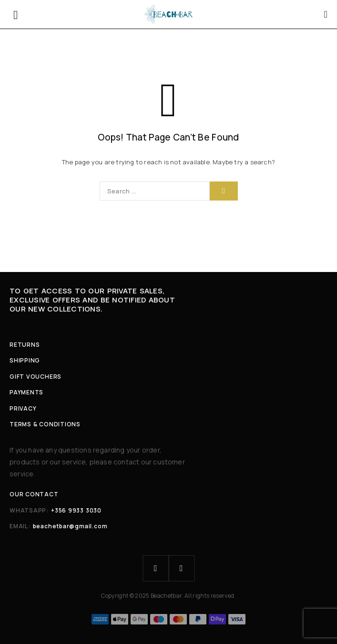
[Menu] (15, 14)
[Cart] (326, 14)
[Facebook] (156, 568)
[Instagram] (182, 568)
